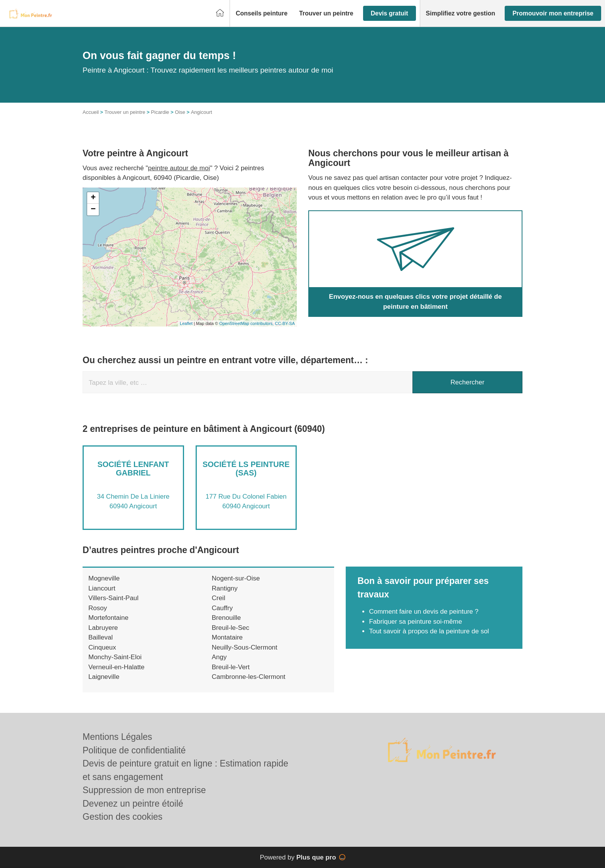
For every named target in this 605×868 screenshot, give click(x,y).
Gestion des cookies (123, 817)
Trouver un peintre (125, 112)
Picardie (160, 112)
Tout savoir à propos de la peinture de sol (429, 631)
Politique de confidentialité (134, 750)
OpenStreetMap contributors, (247, 323)
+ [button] (93, 198)
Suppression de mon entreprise (144, 790)
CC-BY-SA (285, 323)
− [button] (93, 210)
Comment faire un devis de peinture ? (424, 612)
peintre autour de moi (179, 168)
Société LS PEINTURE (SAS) (246, 469)
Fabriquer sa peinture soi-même (415, 622)
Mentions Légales (117, 737)
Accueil (91, 112)
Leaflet (186, 323)
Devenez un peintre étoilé (133, 804)
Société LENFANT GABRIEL (133, 469)
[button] (262, 14)
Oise (180, 112)
